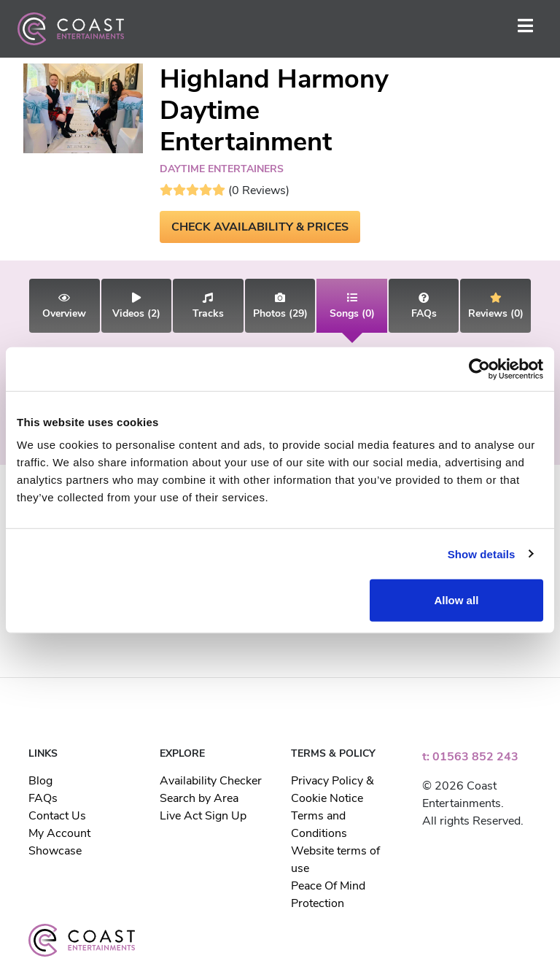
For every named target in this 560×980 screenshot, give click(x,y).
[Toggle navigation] (525, 29)
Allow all (456, 600)
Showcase (55, 851)
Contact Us (57, 816)
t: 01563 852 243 (470, 757)
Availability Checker (211, 781)
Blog (40, 781)
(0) (352, 306)
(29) (280, 306)
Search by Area (199, 798)
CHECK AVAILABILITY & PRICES (260, 227)
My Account (59, 833)
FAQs (43, 798)
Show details (482, 553)
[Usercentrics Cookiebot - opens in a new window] (479, 369)
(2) (137, 306)
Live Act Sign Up (203, 816)
